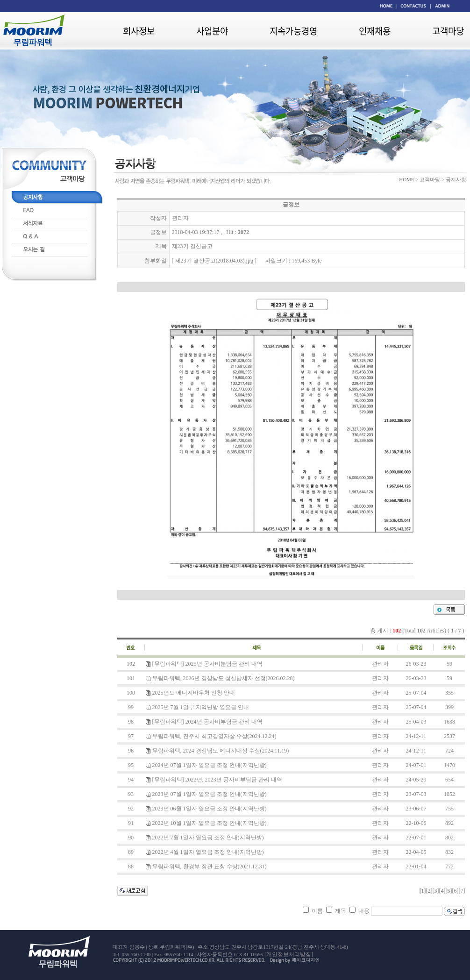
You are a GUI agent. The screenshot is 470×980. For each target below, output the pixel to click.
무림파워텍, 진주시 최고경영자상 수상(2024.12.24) (214, 736)
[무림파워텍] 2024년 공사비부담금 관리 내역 (207, 722)
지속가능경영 (293, 31)
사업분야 (212, 31)
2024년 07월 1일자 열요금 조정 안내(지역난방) (210, 765)
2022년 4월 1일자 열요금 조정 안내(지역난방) (208, 852)
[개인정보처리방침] (289, 954)
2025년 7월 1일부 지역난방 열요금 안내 (201, 707)
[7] (462, 891)
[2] (429, 891)
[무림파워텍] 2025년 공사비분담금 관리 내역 (207, 664)
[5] (449, 891)
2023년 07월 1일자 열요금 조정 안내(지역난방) (210, 794)
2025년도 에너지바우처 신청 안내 (194, 693)
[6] (455, 891)
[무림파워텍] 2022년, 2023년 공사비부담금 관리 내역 (217, 780)
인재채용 (375, 31)
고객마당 (448, 31)
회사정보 (139, 31)
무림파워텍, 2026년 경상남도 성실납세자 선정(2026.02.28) (224, 678)
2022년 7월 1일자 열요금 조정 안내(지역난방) (208, 838)
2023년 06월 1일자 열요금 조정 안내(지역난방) (210, 809)
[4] (442, 891)
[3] (435, 891)
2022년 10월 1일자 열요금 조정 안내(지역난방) (210, 823)
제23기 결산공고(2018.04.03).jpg (214, 261)
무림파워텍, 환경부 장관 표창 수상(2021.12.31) (210, 866)
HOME (406, 179)
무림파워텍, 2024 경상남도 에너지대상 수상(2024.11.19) (221, 751)
